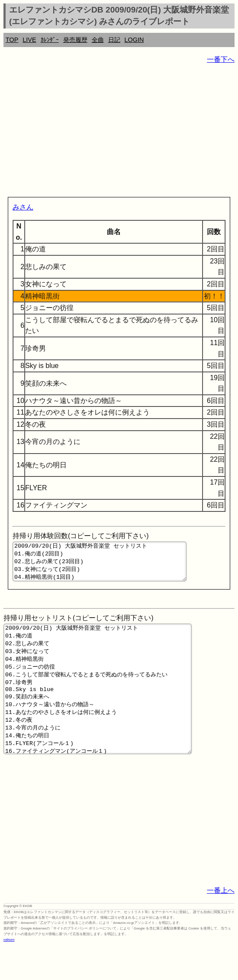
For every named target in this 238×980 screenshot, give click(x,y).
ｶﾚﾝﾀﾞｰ (50, 40)
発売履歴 (75, 40)
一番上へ (221, 924)
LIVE (29, 40)
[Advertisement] (119, 132)
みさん (23, 207)
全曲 (98, 40)
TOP (12, 40)
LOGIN (134, 40)
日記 (114, 40)
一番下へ (221, 59)
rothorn (9, 973)
